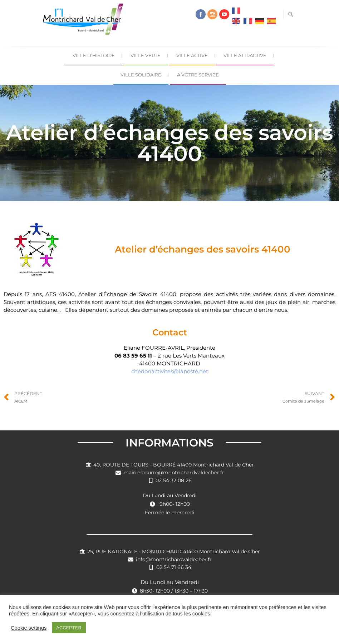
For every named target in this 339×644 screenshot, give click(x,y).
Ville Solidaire (141, 75)
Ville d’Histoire (94, 55)
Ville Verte (146, 55)
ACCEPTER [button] (69, 628)
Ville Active (192, 55)
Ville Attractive (245, 55)
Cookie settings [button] (29, 628)
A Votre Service (198, 75)
